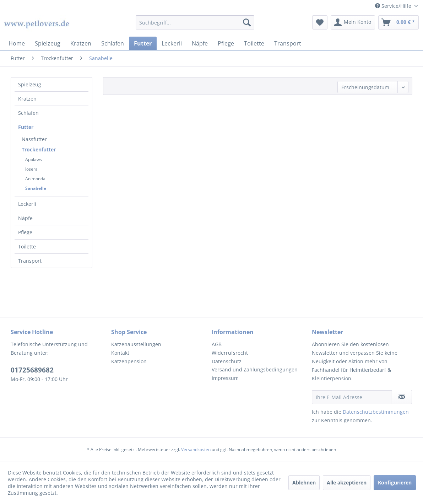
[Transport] (288, 43)
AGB (217, 344)
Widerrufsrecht (230, 353)
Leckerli (27, 204)
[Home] (17, 43)
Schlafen (28, 113)
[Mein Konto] (353, 22)
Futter (26, 127)
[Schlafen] (113, 43)
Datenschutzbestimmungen (376, 412)
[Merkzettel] (320, 22)
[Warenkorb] (398, 22)
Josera (31, 169)
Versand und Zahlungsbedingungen (255, 369)
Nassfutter (34, 139)
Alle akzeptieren (347, 482)
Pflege (25, 232)
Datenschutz (227, 361)
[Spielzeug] (48, 43)
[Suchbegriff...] (195, 22)
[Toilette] (254, 43)
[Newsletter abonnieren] (402, 397)
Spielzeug (30, 84)
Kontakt (120, 353)
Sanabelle (36, 188)
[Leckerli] (172, 43)
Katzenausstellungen (136, 344)
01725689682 (32, 370)
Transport (30, 261)
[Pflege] (226, 43)
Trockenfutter (39, 149)
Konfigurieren (395, 482)
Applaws (34, 159)
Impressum (225, 378)
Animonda (35, 179)
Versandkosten (196, 449)
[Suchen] (247, 22)
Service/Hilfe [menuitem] (394, 6)
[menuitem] (195, 22)
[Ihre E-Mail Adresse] (352, 397)
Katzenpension (129, 361)
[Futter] (143, 43)
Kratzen (27, 99)
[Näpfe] (200, 43)
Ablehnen (304, 482)
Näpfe (25, 218)
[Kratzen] (81, 43)
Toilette (27, 246)
